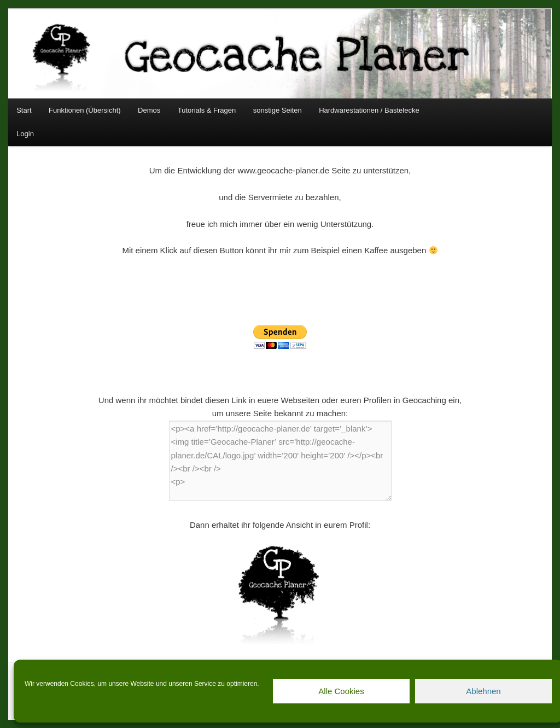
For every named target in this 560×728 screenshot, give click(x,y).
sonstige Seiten (278, 110)
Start (24, 110)
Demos (149, 110)
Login (25, 134)
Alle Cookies (341, 691)
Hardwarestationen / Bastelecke (369, 110)
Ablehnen (483, 691)
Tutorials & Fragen (207, 110)
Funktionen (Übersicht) (85, 110)
